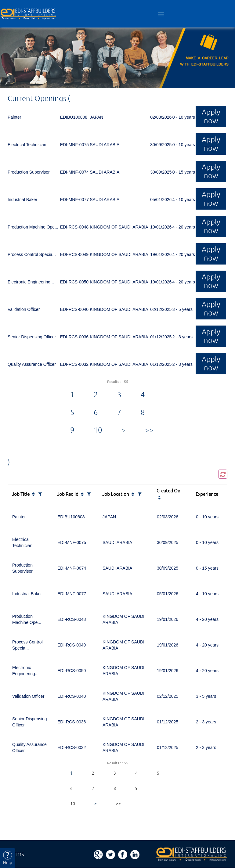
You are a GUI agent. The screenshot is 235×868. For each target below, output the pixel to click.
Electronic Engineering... (31, 282)
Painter (14, 117)
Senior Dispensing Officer (32, 337)
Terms (16, 854)
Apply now (211, 116)
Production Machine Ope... (33, 227)
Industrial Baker (22, 200)
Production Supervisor (29, 172)
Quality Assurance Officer (32, 364)
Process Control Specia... (32, 254)
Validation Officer (24, 309)
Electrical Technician (27, 145)
